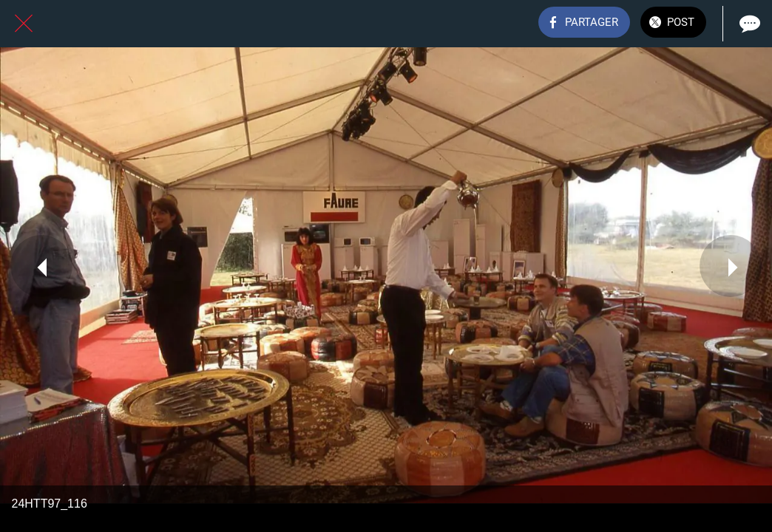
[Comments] (748, 24)
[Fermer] (24, 24)
